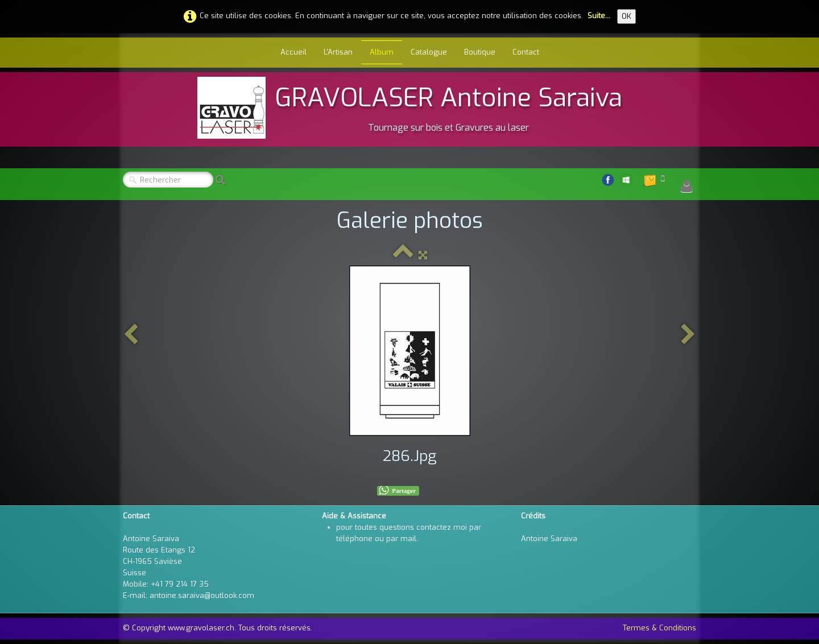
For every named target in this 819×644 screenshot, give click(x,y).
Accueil (293, 52)
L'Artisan (338, 52)
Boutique (480, 52)
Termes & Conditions (659, 628)
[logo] (410, 108)
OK (626, 16)
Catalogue (429, 52)
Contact (526, 52)
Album (382, 52)
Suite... (599, 16)
